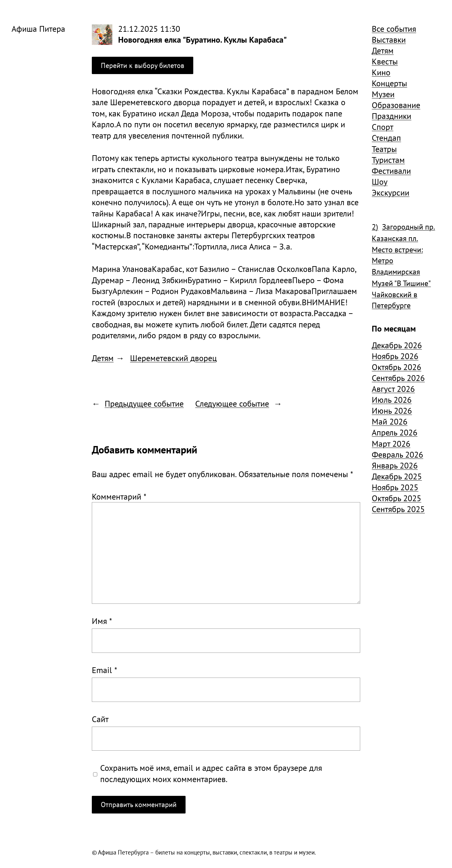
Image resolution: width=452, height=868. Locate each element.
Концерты (389, 83)
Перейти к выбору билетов (143, 65)
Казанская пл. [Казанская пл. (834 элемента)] (395, 238)
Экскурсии (391, 192)
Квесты (385, 61)
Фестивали (391, 171)
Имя (102, 621)
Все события (394, 29)
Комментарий (119, 496)
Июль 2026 (392, 400)
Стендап (386, 138)
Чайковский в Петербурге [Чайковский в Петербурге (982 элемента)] (395, 300)
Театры (384, 149)
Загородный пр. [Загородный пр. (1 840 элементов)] (409, 227)
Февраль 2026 (397, 454)
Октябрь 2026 (396, 367)
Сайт (100, 719)
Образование (396, 105)
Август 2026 (393, 389)
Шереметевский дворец (173, 358)
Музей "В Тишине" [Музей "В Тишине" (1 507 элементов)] (401, 283)
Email (104, 670)
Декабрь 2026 (397, 345)
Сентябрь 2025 (398, 509)
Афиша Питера (38, 29)
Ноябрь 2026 (395, 356)
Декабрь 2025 (397, 476)
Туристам (388, 160)
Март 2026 (391, 443)
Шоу (380, 181)
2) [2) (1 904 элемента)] (375, 227)
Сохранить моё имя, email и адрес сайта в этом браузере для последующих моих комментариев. (211, 773)
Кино (381, 72)
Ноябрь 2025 (395, 487)
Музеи (383, 94)
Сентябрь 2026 (398, 378)
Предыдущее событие (144, 403)
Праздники (391, 116)
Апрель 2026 (395, 432)
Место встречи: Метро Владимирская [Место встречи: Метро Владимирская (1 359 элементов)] (397, 261)
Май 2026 (390, 421)
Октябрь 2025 (396, 498)
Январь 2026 (395, 465)
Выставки (389, 39)
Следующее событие (232, 403)
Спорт (382, 127)
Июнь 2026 (392, 410)
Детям (103, 358)
